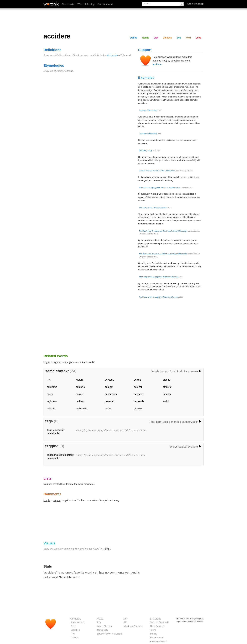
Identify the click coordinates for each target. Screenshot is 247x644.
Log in (47, 362)
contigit (109, 387)
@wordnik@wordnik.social (110, 634)
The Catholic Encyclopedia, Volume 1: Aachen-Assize (160, 187)
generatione (111, 394)
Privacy (154, 634)
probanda (139, 401)
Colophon (75, 630)
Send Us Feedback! (160, 622)
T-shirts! (75, 638)
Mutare (80, 380)
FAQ (73, 634)
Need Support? (157, 626)
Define (134, 38)
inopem (167, 394)
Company (76, 619)
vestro (108, 409)
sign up (57, 362)
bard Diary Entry (146, 150)
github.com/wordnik (133, 626)
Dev (126, 619)
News (100, 619)
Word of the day (86, 4)
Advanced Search (159, 641)
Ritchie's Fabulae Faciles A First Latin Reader (157, 171)
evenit (50, 394)
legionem (52, 401)
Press (73, 626)
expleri (79, 394)
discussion (112, 55)
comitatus (52, 387)
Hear (188, 38)
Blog (99, 622)
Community (68, 4)
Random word (105, 4)
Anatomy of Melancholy (148, 110)
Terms (153, 630)
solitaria (51, 409)
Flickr (107, 549)
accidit (137, 380)
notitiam (80, 401)
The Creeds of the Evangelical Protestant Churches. (159, 277)
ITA (49, 380)
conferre (80, 387)
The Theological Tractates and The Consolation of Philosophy (163, 231)
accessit (109, 380)
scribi (166, 401)
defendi (138, 387)
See (179, 38)
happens (139, 394)
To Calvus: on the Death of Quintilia (153, 208)
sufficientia (82, 409)
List (156, 38)
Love (198, 38)
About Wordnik (78, 622)
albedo (167, 380)
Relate (146, 38)
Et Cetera (155, 619)
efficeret (167, 387)
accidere (157, 64)
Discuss (167, 38)
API (126, 622)
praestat (109, 401)
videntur (138, 409)
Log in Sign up (196, 4)
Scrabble (65, 577)
